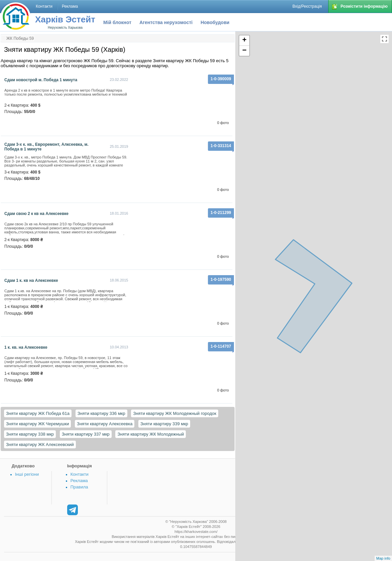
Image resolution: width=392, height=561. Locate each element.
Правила (79, 487)
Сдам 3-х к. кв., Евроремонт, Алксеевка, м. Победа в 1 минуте (46, 147)
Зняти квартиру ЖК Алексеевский (40, 444)
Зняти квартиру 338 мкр (30, 434)
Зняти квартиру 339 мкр (164, 424)
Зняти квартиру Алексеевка (105, 424)
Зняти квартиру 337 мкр (86, 434)
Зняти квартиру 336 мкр (101, 413)
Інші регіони (27, 474)
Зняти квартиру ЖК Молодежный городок (175, 413)
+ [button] (244, 40)
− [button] (244, 51)
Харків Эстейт (65, 19)
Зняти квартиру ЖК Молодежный (151, 434)
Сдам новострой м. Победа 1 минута (41, 80)
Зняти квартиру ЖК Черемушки (37, 424)
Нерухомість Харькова (65, 28)
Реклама (79, 481)
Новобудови (215, 22)
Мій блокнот (117, 22)
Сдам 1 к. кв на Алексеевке (31, 280)
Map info (383, 558)
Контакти (80, 474)
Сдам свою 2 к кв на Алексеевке (36, 214)
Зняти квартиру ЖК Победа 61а (38, 413)
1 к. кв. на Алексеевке (26, 347)
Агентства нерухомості (166, 22)
